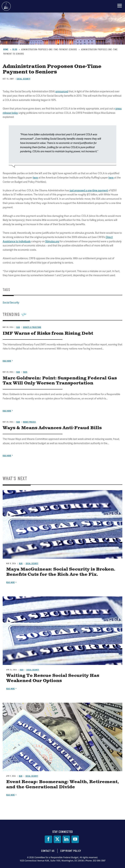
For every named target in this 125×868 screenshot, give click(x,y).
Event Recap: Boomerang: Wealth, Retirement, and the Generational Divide (62, 784)
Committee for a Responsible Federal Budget (6, 6)
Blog (21, 564)
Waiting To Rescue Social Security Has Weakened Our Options (53, 678)
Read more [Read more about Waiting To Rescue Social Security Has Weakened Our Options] (11, 689)
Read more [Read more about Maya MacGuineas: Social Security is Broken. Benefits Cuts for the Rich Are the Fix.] (11, 582)
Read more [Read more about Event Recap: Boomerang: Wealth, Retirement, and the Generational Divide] (11, 795)
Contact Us (48, 851)
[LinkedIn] (66, 839)
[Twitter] (57, 839)
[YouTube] (75, 839)
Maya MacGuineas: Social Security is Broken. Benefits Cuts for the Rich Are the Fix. (61, 572)
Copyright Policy (71, 851)
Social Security (32, 564)
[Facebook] (48, 839)
